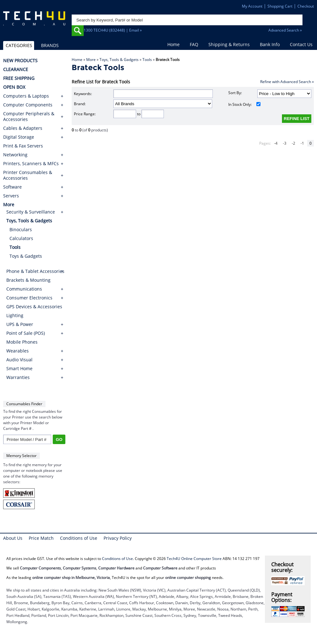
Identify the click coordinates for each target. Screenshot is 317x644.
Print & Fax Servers (23, 146)
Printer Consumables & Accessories (28, 175)
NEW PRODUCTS (20, 61)
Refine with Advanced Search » (287, 82)
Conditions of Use (79, 538)
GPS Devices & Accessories (34, 307)
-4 (276, 143)
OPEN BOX (14, 87)
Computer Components (28, 105)
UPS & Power (20, 324)
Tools (147, 60)
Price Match (41, 538)
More (91, 60)
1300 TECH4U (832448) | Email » (113, 30)
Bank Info (270, 44)
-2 (293, 143)
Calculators (21, 238)
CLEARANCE (16, 69)
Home (173, 44)
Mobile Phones (22, 342)
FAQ (194, 44)
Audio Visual (19, 360)
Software (12, 187)
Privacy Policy (118, 538)
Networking (15, 155)
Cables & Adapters (23, 128)
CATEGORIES (19, 45)
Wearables (18, 351)
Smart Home (19, 368)
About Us (13, 538)
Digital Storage (19, 137)
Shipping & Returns (229, 44)
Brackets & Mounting (28, 280)
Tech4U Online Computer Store (194, 559)
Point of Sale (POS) (26, 333)
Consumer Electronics (29, 298)
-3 (285, 143)
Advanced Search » (285, 30)
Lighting (15, 315)
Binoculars (21, 229)
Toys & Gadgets (26, 256)
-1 (302, 143)
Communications (24, 289)
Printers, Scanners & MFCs (31, 164)
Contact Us (301, 44)
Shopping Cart (280, 6)
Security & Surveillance (31, 212)
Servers (11, 196)
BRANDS (50, 45)
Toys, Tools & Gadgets (119, 60)
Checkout (306, 6)
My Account (252, 6)
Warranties (18, 377)
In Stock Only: (244, 104)
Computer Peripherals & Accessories (29, 117)
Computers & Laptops (26, 96)
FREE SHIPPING (19, 78)
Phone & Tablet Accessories (35, 271)
